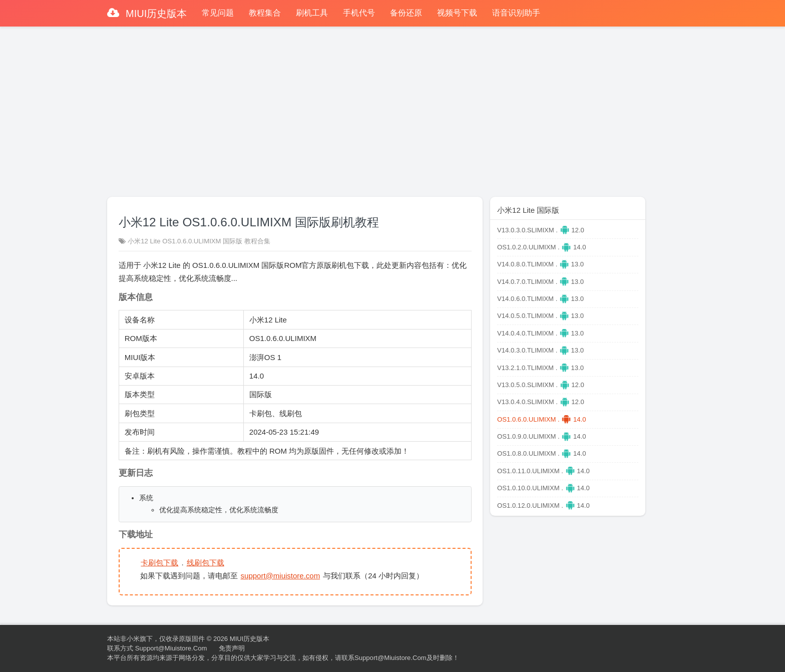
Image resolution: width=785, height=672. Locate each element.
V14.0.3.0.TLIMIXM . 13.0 (540, 350)
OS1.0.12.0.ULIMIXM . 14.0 (543, 506)
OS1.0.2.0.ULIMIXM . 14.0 (541, 247)
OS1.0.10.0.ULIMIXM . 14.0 (543, 488)
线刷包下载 (206, 563)
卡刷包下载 (159, 563)
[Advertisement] (392, 107)
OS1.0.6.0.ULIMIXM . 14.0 (541, 419)
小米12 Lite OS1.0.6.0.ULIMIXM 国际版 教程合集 (199, 241)
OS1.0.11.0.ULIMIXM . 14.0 (543, 471)
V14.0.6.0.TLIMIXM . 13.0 (540, 299)
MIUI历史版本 (155, 14)
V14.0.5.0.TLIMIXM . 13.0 (540, 316)
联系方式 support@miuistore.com (157, 648)
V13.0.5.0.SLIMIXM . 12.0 (541, 385)
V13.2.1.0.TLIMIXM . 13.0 (540, 368)
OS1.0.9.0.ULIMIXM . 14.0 (541, 436)
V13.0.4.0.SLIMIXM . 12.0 (541, 402)
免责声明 (232, 648)
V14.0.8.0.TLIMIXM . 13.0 (540, 264)
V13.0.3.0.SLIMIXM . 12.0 (541, 230)
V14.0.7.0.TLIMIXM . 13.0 (540, 282)
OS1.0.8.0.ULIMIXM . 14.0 (541, 453)
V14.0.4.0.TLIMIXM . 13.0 (540, 333)
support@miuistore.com (281, 576)
